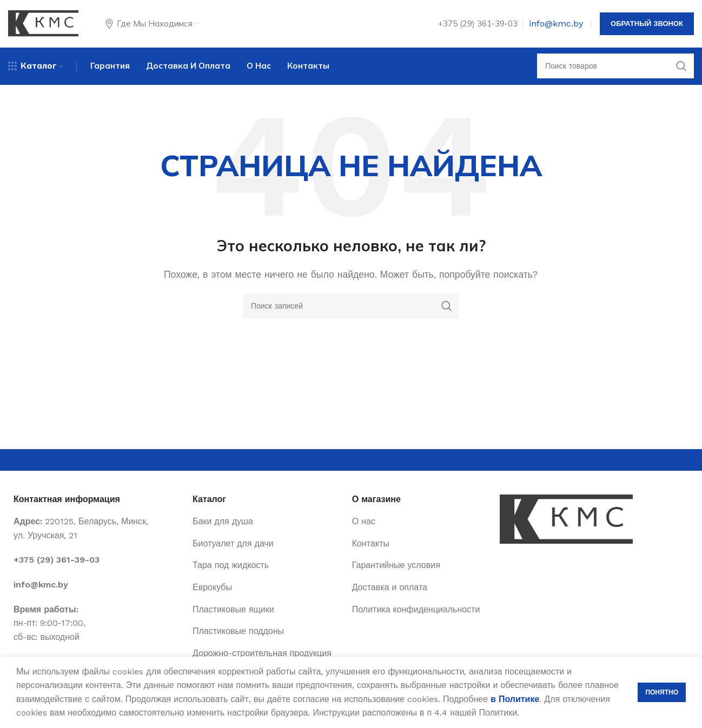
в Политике (515, 699)
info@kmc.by (556, 24)
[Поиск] (615, 68)
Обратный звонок (647, 24)
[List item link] (98, 562)
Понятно (662, 692)
